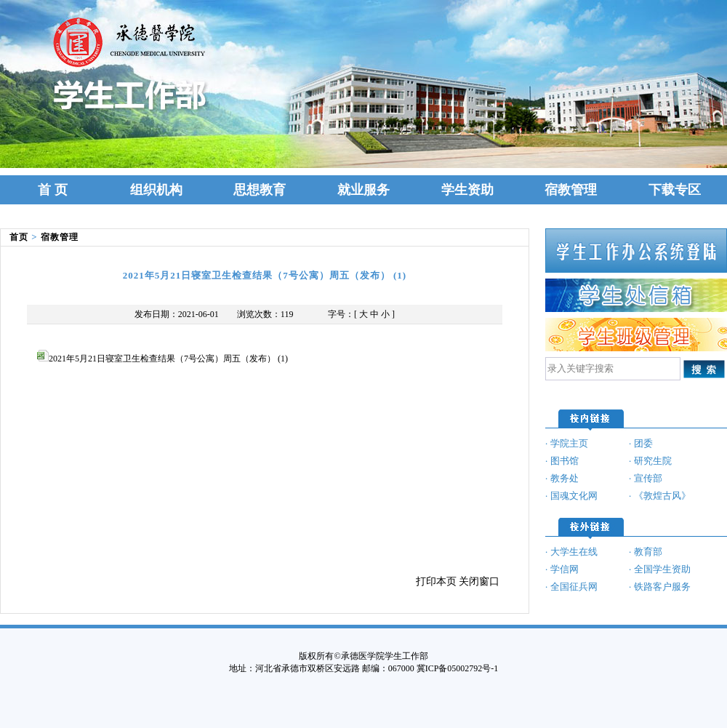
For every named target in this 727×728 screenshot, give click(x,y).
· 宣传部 (646, 478)
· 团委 (641, 443)
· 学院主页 (567, 443)
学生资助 (467, 190)
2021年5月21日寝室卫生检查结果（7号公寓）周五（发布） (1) (162, 359)
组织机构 (156, 190)
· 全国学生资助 (660, 569)
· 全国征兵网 (571, 587)
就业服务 (363, 190)
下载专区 (675, 190)
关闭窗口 (479, 581)
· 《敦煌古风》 (660, 496)
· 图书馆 (562, 461)
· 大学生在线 (571, 552)
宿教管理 (571, 190)
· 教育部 (646, 552)
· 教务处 (562, 478)
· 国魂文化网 (571, 496)
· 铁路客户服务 (660, 587)
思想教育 (260, 190)
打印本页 (436, 581)
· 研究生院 (650, 461)
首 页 (53, 190)
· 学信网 (562, 569)
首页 (19, 237)
